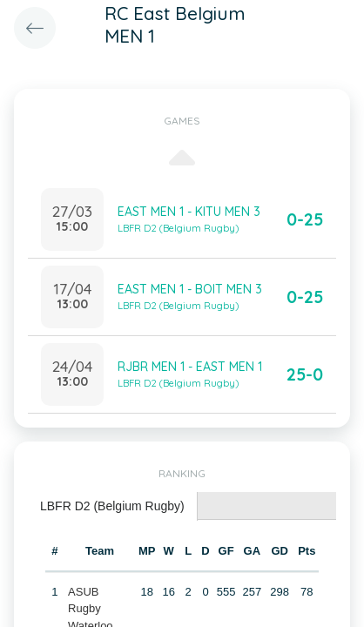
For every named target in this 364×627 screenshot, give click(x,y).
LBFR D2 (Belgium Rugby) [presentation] (112, 506)
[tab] (113, 506)
